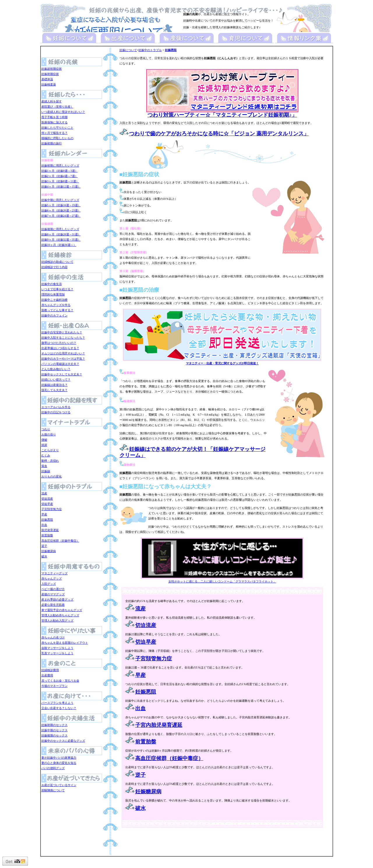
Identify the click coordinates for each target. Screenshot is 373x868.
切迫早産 (47, 504)
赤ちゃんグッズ (52, 579)
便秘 (44, 440)
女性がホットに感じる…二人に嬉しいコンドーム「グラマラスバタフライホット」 (222, 580)
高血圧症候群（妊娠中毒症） (60, 541)
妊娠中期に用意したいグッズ (60, 200)
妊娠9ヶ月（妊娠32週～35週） (61, 240)
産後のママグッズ (53, 594)
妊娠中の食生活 (52, 284)
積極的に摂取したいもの (57, 138)
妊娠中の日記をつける (56, 412)
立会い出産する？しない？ (59, 708)
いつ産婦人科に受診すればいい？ (63, 112)
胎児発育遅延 (50, 530)
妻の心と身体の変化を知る (59, 763)
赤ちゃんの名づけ (53, 637)
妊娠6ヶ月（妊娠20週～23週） (61, 210)
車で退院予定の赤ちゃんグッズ (62, 610)
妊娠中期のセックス (54, 730)
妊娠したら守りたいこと (57, 128)
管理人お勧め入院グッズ (57, 621)
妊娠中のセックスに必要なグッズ (63, 741)
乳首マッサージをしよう (57, 653)
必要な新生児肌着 (53, 605)
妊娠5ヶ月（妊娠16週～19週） (61, 205)
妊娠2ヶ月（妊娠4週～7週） (60, 176)
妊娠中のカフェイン (54, 315)
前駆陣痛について (53, 790)
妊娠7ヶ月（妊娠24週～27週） (61, 216)
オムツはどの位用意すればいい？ (63, 353)
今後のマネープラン (54, 686)
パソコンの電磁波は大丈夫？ (60, 364)
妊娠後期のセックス (54, 735)
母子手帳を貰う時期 (54, 117)
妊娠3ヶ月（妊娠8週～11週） (60, 181)
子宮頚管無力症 (52, 509)
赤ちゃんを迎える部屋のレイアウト (65, 643)
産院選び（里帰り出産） (57, 107)
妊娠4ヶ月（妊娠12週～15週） (61, 187)
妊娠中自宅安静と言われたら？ (62, 332)
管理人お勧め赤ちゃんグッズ (60, 615)
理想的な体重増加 (53, 294)
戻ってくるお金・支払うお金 (60, 681)
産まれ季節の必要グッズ (57, 600)
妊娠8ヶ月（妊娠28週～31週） (61, 234)
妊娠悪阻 (47, 520)
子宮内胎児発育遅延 (159, 725)
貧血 (44, 466)
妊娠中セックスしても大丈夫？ (62, 374)
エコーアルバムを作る (56, 407)
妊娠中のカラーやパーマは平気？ (63, 359)
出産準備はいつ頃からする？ (60, 348)
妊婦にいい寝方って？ (56, 380)
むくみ (46, 455)
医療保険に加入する (54, 122)
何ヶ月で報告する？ (54, 133)
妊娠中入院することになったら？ (63, 338)
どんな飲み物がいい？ (56, 369)
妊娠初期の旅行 (52, 143)
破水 (44, 556)
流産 (44, 493)
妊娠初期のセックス (54, 725)
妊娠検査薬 (49, 84)
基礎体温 (47, 79)
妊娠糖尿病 (49, 551)
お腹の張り (49, 434)
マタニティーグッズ (54, 573)
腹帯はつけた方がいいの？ (59, 343)
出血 (44, 525)
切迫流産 (47, 499)
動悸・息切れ (50, 461)
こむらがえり (50, 450)
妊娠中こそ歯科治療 (54, 300)
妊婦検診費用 (50, 670)
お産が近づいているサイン (59, 785)
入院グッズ (49, 584)
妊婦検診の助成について (57, 262)
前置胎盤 (47, 535)
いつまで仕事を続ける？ (57, 289)
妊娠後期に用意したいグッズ (60, 229)
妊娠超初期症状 (52, 69)
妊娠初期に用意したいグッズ (60, 166)
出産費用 (47, 675)
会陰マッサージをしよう (57, 648)
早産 (44, 514)
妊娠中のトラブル (150, 50)
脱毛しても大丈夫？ (54, 390)
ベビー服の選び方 (53, 589)
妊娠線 (46, 471)
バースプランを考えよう (57, 703)
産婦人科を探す (52, 101)
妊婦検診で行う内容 (54, 267)
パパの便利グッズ (53, 768)
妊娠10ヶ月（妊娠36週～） (59, 245)
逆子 (44, 546)
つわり (46, 429)
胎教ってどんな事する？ (57, 310)
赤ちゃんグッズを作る (56, 305)
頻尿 (44, 445)
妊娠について (128, 50)
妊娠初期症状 (50, 74)
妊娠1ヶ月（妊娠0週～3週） (60, 171)
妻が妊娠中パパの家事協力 (59, 758)
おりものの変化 (52, 476)
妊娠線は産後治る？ (54, 385)
